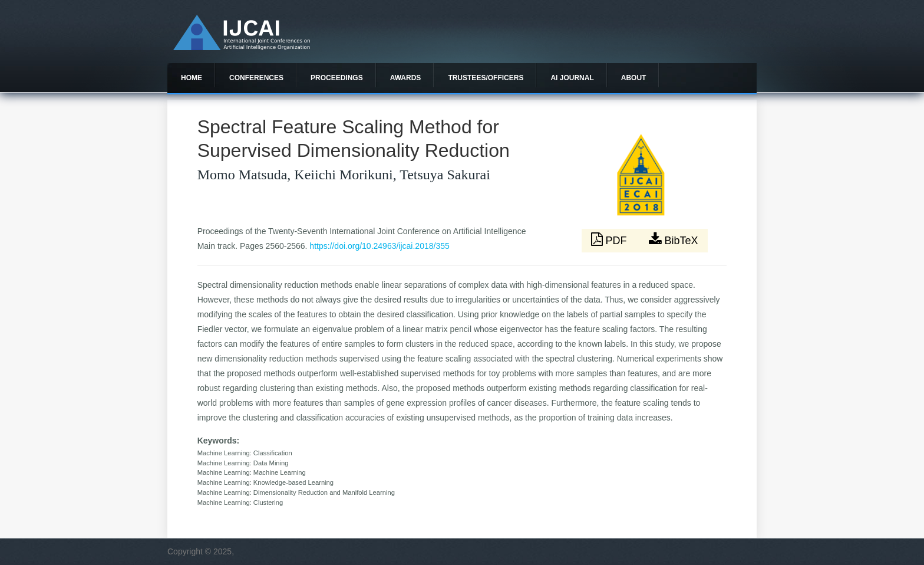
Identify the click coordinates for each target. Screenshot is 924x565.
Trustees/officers (486, 78)
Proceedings (337, 78)
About (634, 78)
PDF (610, 239)
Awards (406, 78)
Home (192, 78)
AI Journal (572, 78)
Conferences (256, 78)
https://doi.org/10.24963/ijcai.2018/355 (379, 246)
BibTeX (674, 239)
